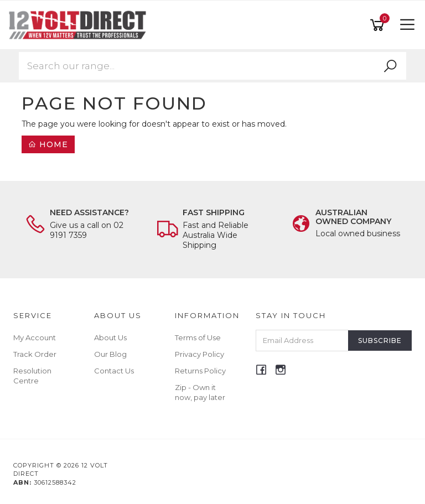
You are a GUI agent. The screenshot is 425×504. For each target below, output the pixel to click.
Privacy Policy (199, 354)
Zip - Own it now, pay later (200, 392)
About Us (110, 337)
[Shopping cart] (379, 25)
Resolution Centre (32, 376)
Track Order (35, 354)
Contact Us (114, 371)
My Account (35, 337)
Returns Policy (200, 371)
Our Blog (110, 354)
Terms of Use (198, 337)
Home (48, 144)
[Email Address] (302, 341)
